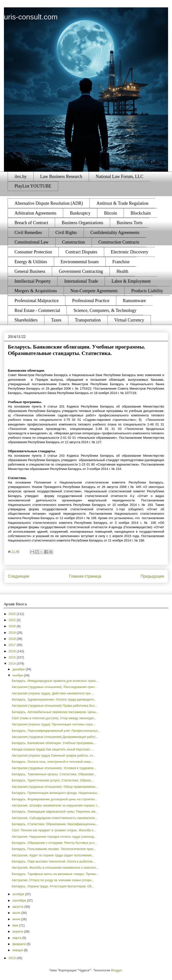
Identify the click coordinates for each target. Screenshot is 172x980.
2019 (13, 633)
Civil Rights (66, 233)
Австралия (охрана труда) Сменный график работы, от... (53, 755)
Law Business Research (61, 176)
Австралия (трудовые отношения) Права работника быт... (54, 706)
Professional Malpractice (36, 301)
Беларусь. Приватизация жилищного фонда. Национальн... (55, 793)
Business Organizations (82, 223)
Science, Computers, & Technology (105, 310)
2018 (13, 639)
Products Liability (147, 291)
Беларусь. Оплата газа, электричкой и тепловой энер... (52, 762)
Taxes (56, 320)
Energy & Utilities (31, 262)
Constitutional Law (32, 242)
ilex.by (21, 176)
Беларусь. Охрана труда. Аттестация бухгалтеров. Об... (53, 886)
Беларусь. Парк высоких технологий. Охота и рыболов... (53, 861)
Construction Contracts (119, 242)
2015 (13, 657)
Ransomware (134, 301)
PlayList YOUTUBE (33, 186)
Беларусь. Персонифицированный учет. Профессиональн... (56, 731)
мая (16, 925)
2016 (13, 651)
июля (17, 913)
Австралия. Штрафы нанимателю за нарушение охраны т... (55, 805)
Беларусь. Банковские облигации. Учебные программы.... (54, 743)
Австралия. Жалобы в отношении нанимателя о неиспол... (55, 868)
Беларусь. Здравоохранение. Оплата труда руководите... (54, 699)
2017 (13, 645)
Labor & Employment (131, 281)
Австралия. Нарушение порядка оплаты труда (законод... (54, 837)
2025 (13, 614)
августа (18, 907)
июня (17, 919)
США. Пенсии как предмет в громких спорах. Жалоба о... (54, 830)
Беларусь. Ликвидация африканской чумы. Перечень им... (55, 812)
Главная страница (85, 576)
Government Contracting (81, 271)
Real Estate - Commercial (37, 310)
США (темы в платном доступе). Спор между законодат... (54, 718)
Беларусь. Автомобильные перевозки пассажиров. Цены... (55, 712)
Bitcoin (110, 213)
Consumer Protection (33, 252)
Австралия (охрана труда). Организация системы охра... (53, 724)
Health (122, 271)
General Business (30, 271)
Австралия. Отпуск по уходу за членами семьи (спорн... (53, 880)
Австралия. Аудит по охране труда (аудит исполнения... (53, 855)
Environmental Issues (80, 262)
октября (19, 894)
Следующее (19, 576)
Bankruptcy (80, 213)
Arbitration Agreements (35, 213)
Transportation (88, 320)
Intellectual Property (33, 281)
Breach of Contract (31, 223)
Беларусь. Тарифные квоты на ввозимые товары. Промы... (55, 874)
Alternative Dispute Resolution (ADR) (49, 203)
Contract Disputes (81, 252)
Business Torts (130, 223)
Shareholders (26, 320)
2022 (13, 620)
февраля (20, 944)
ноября (18, 675)
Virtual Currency (129, 320)
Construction (74, 242)
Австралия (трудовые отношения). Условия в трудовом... (54, 768)
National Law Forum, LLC (119, 176)
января (18, 950)
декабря (19, 669)
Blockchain (141, 213)
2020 (13, 626)
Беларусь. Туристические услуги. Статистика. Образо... (53, 780)
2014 (13, 664)
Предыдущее (152, 576)
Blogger (116, 970)
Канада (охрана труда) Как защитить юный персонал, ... (53, 749)
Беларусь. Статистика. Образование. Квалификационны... (55, 824)
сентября (20, 900)
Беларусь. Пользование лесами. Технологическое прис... (54, 849)
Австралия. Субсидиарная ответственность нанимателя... (54, 818)
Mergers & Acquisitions (36, 291)
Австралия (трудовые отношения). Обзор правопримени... (55, 787)
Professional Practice (91, 301)
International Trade (81, 281)
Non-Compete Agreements (94, 291)
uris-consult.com (31, 17)
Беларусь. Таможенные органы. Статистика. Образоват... (54, 774)
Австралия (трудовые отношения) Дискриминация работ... (55, 737)
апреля (18, 931)
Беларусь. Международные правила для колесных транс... (55, 681)
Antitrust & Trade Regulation (122, 203)
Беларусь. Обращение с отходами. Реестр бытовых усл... (54, 843)
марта (17, 938)
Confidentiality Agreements (115, 233)
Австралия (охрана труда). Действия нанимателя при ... (53, 693)
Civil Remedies (28, 233)
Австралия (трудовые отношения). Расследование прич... (54, 687)
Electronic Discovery (129, 252)
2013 (13, 958)
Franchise (121, 262)
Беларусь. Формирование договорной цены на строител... (54, 799)
